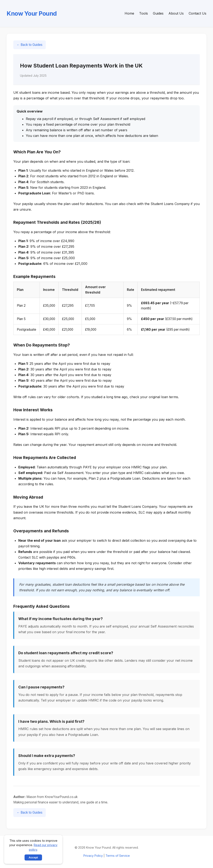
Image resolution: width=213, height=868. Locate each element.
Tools (144, 13)
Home (129, 13)
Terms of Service (118, 856)
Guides (158, 13)
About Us (176, 13)
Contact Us (198, 13)
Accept (33, 857)
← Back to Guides (30, 45)
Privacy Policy (93, 856)
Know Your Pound (32, 13)
